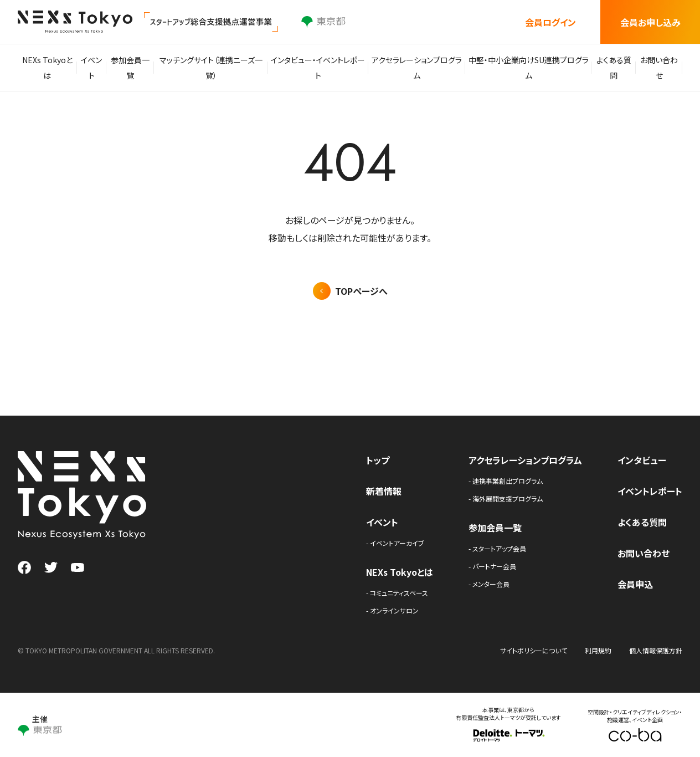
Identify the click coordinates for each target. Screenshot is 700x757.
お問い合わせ (658, 68)
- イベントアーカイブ (395, 543)
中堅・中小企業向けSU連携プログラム (526, 68)
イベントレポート (650, 491)
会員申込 (635, 584)
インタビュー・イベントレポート (321, 68)
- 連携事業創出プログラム (506, 481)
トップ (378, 460)
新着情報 (384, 491)
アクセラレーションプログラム (417, 68)
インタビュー (642, 460)
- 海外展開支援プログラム (506, 498)
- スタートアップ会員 (497, 548)
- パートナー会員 (492, 566)
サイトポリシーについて (534, 650)
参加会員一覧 (136, 68)
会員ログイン (550, 22)
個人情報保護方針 (656, 650)
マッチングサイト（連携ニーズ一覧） (217, 68)
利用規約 (598, 650)
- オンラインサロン (392, 610)
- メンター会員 (489, 584)
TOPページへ (361, 291)
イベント (95, 68)
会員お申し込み (650, 22)
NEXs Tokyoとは (48, 68)
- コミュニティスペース (397, 593)
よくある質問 (610, 68)
